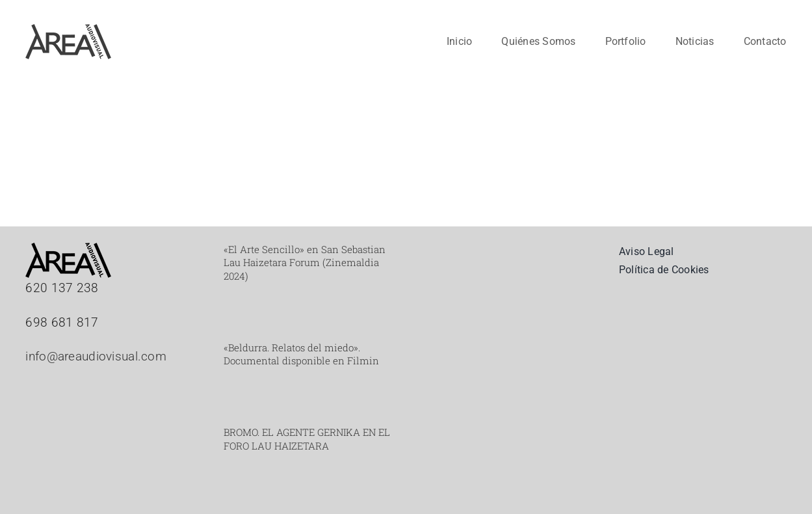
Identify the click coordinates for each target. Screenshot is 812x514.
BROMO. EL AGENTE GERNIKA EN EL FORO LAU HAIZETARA (307, 439)
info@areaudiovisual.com (96, 356)
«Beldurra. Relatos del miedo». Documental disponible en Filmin (301, 354)
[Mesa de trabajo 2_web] (68, 30)
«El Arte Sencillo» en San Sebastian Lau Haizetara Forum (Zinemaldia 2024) (305, 263)
